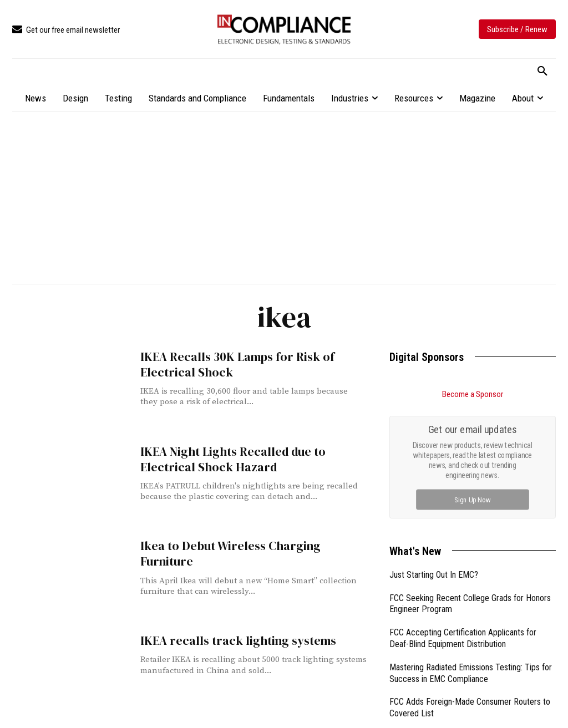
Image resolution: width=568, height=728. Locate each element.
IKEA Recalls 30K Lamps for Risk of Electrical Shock (234, 364)
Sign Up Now (473, 499)
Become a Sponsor (473, 394)
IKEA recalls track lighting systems (233, 641)
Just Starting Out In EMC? (434, 575)
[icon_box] (66, 30)
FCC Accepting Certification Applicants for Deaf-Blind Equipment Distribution (463, 638)
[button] (542, 72)
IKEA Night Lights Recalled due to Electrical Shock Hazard (229, 459)
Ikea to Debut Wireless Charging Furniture (250, 546)
